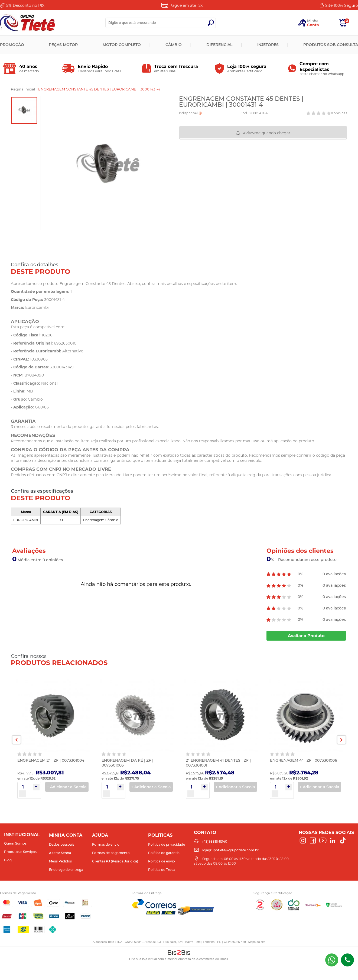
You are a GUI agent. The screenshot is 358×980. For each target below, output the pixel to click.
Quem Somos (15, 843)
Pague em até (186, 5)
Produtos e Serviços (20, 852)
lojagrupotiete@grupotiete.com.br (230, 850)
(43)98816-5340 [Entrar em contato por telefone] (347, 960)
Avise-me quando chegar (267, 133)
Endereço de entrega (66, 870)
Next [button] (341, 740)
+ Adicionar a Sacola (67, 787)
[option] (24, 110)
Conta (313, 25)
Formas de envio (106, 844)
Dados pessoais (62, 844)
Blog (8, 860)
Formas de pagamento (111, 853)
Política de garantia (164, 853)
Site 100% (342, 5)
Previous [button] (17, 740)
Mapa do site (257, 942)
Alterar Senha (60, 853)
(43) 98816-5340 (332, 960)
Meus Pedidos (60, 861)
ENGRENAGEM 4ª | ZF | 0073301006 (304, 760)
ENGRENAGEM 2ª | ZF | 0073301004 (51, 760)
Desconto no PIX (25, 5)
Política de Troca (162, 870)
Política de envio (162, 861)
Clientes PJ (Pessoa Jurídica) (115, 861)
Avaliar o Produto (306, 636)
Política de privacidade (167, 844)
